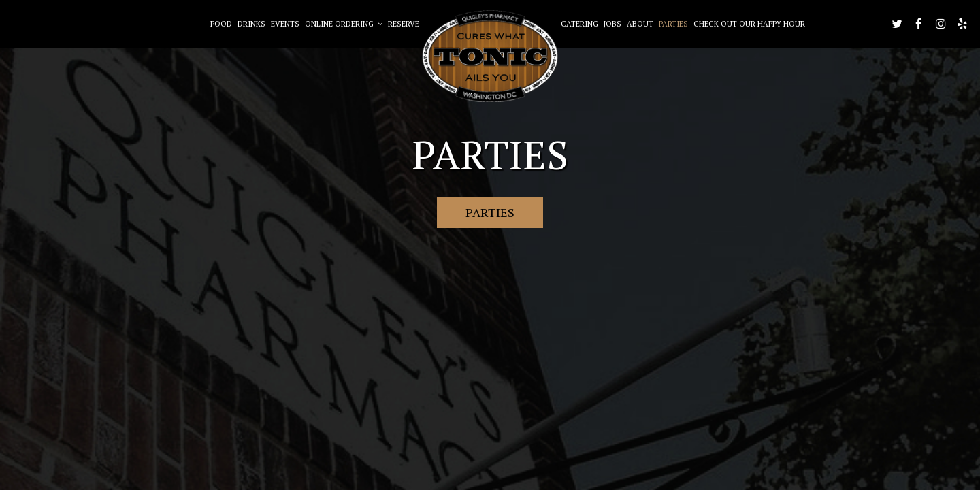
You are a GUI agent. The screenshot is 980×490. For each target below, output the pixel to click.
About (640, 23)
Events (285, 23)
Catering (579, 23)
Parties (673, 23)
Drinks (251, 23)
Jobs (612, 23)
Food (221, 23)
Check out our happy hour (749, 23)
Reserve (404, 23)
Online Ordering (344, 23)
